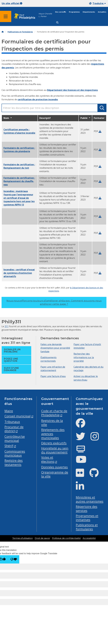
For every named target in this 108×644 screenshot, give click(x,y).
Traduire (99, 3)
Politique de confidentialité (66, 538)
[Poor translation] (14, 559)
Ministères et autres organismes (90, 499)
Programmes (74, 12)
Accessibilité (89, 538)
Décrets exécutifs (54, 443)
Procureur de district (14, 429)
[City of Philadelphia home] (26, 16)
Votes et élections (48, 459)
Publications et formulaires (20, 32)
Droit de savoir (42, 538)
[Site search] (57, 23)
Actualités (102, 12)
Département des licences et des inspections (72, 90)
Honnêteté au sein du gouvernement (55, 450)
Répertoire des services (87, 509)
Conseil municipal (18, 416)
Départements (89, 12)
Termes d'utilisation (23, 538)
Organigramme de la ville (55, 474)
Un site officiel (12, 3)
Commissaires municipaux (15, 453)
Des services (61, 12)
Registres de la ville (52, 423)
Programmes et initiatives (87, 518)
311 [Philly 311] (7, 326)
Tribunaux (12, 422)
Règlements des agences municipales (53, 434)
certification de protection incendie (38, 99)
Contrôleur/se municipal (15, 438)
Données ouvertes (54, 467)
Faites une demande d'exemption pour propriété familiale (55, 348)
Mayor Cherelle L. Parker (45, 15)
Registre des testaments (14, 462)
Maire (9, 411)
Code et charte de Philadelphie (54, 413)
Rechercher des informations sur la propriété (84, 357)
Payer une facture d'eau (53, 376)
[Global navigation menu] (6, 16)
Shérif (9, 446)
